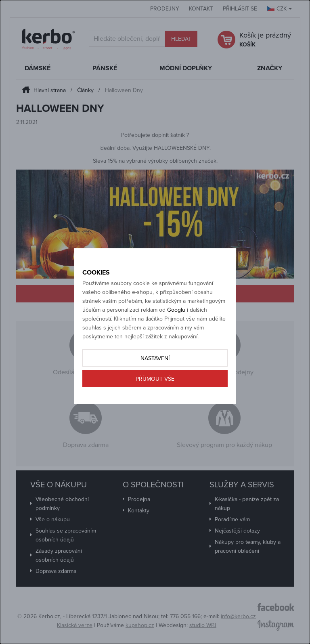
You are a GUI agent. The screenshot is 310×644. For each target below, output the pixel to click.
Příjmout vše (155, 379)
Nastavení (155, 358)
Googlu (176, 310)
